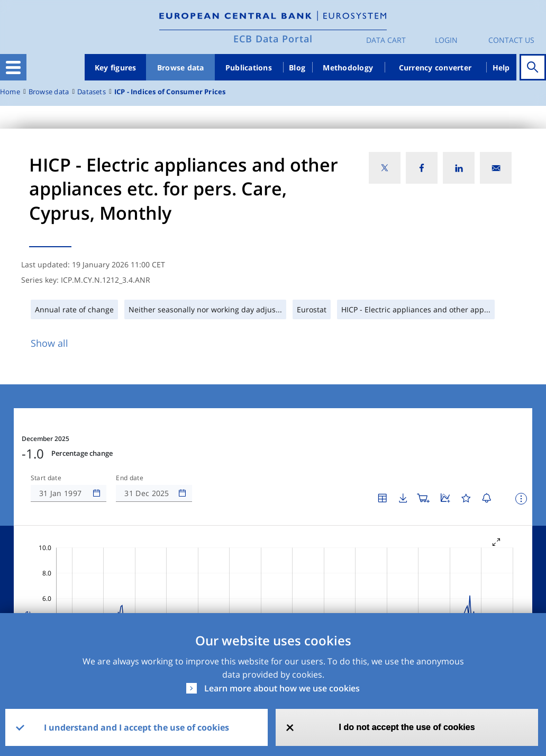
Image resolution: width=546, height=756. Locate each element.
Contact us (511, 40)
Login (446, 40)
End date (130, 446)
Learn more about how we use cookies (282, 688)
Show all (49, 343)
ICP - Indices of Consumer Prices (170, 92)
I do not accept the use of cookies (407, 727)
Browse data (181, 67)
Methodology (348, 67)
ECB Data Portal (273, 39)
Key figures (116, 67)
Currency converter (435, 67)
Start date (46, 446)
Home (10, 92)
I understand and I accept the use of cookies (136, 727)
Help (501, 67)
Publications (249, 67)
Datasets (92, 92)
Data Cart (386, 40)
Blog (297, 67)
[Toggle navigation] (13, 67)
